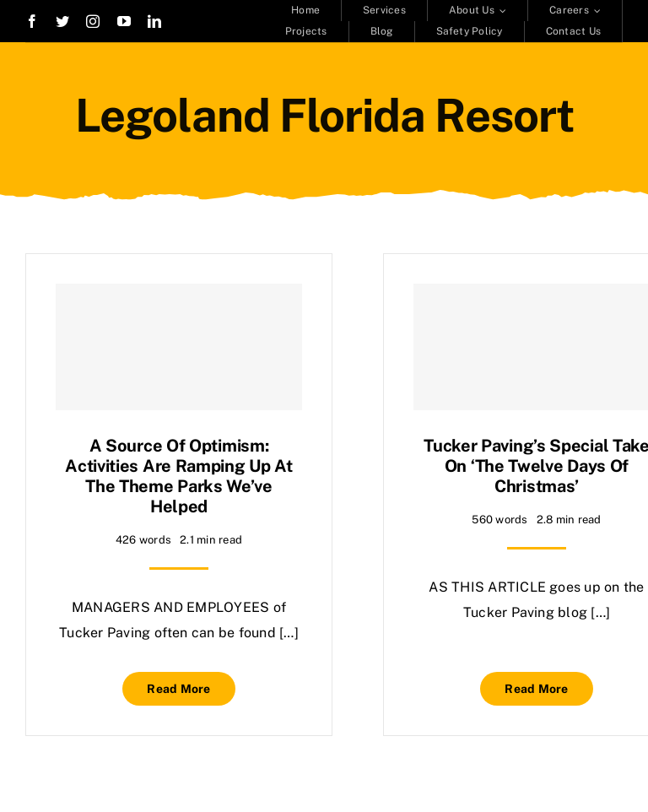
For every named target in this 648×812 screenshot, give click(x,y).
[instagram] (93, 21)
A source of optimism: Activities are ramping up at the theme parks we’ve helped (179, 476)
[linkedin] (154, 21)
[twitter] (62, 21)
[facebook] (32, 21)
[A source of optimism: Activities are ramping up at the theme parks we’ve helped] (179, 347)
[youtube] (124, 21)
